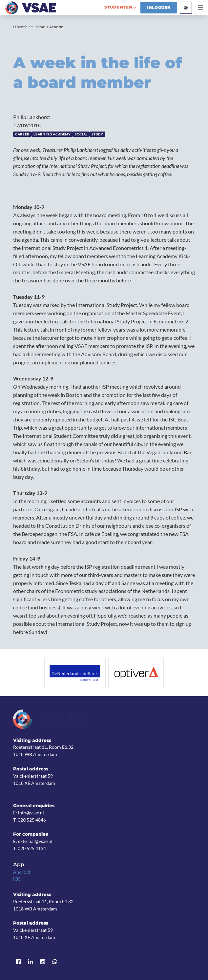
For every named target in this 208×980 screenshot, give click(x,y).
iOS (17, 879)
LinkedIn (30, 962)
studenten (118, 7)
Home (40, 27)
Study (97, 134)
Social (81, 134)
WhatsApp (55, 962)
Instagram (42, 962)
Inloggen (159, 8)
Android (22, 872)
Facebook (18, 962)
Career (22, 134)
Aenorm (56, 27)
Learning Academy (52, 134)
